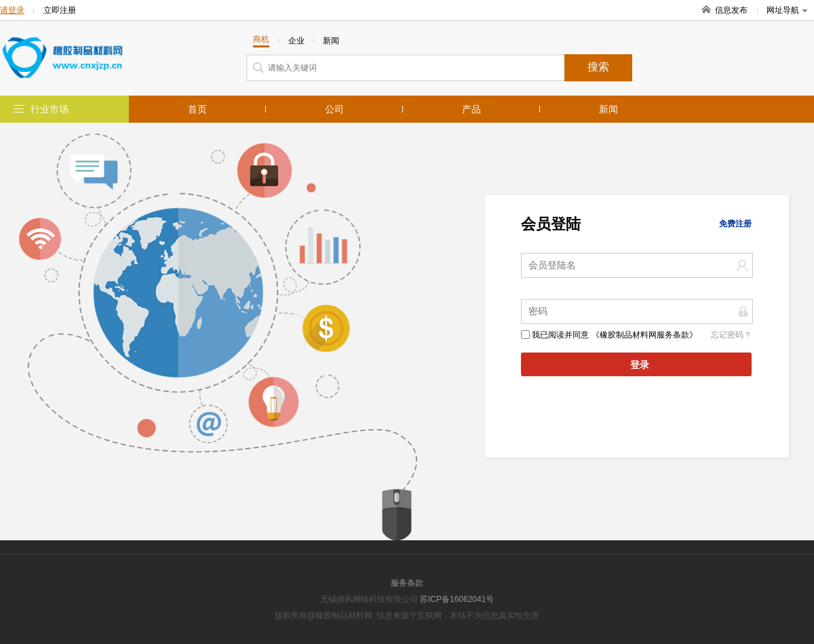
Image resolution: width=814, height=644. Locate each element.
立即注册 (60, 10)
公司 (334, 109)
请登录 (12, 10)
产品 (471, 109)
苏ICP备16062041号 (457, 599)
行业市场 (50, 109)
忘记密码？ (731, 335)
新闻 (608, 109)
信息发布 (731, 10)
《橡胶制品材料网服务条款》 (644, 335)
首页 (197, 109)
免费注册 (735, 224)
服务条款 (407, 583)
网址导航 (787, 10)
